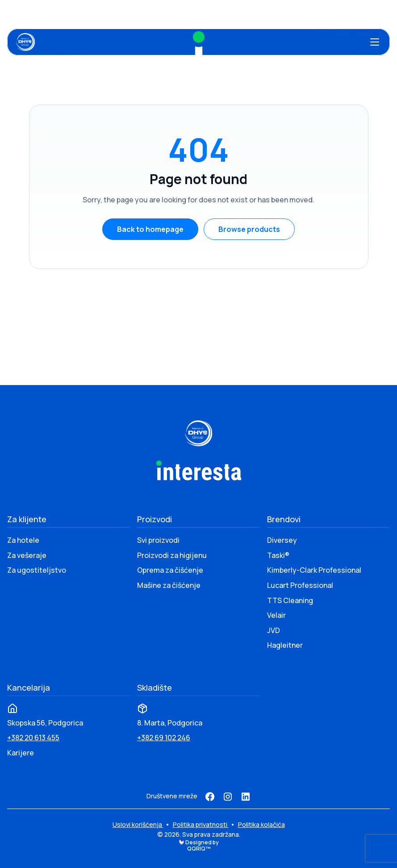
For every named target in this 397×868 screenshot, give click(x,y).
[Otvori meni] (375, 42)
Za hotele (23, 540)
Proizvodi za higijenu (172, 555)
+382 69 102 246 (164, 738)
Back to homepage (150, 229)
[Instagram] (228, 797)
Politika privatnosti (201, 824)
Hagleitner (285, 645)
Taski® (278, 555)
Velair (276, 615)
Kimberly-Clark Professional (314, 570)
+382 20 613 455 (33, 738)
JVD (274, 630)
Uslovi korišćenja (138, 824)
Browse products (249, 229)
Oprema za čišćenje (170, 570)
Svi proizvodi (158, 540)
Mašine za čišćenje (169, 585)
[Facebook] (210, 797)
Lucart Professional (300, 585)
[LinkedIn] (246, 797)
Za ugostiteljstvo (37, 570)
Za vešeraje (27, 555)
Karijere (21, 753)
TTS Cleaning (290, 600)
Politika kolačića (261, 824)
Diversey (282, 540)
